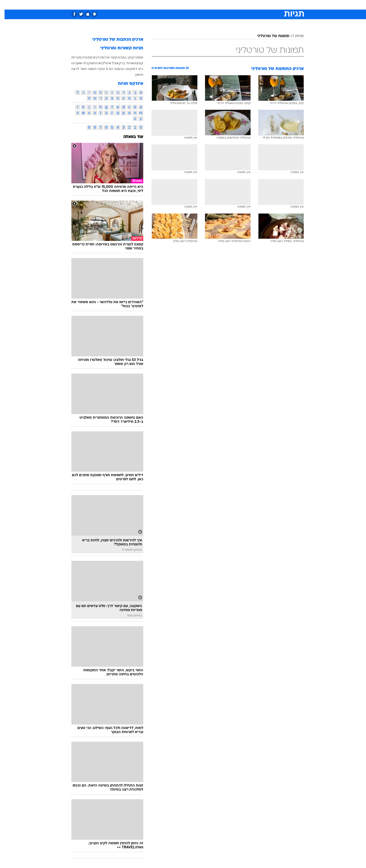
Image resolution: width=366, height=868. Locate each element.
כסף (208, 5)
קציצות (134, 63)
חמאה (88, 69)
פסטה (134, 57)
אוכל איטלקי (105, 63)
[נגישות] (7, 5)
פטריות (72, 57)
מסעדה (83, 57)
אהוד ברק (121, 63)
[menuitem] (265, 5)
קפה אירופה (104, 57)
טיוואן (135, 75)
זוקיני (97, 69)
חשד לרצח (74, 69)
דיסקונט (127, 69)
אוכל (195, 5)
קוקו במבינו (121, 57)
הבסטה (115, 69)
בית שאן (78, 63)
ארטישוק (90, 63)
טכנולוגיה (146, 5)
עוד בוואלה (129, 137)
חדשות (268, 5)
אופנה (128, 5)
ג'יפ (136, 69)
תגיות (295, 36)
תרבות (236, 5)
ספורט (252, 5)
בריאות (180, 5)
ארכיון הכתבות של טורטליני (113, 40)
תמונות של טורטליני (269, 36)
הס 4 (105, 69)
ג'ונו (70, 63)
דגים (91, 57)
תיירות (164, 5)
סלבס (221, 5)
